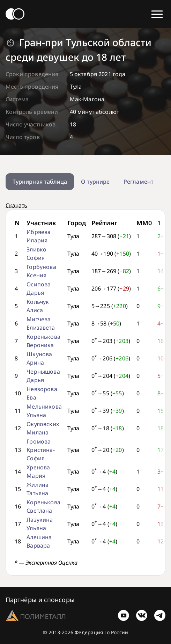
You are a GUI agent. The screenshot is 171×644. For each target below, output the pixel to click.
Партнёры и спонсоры (40, 600)
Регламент (139, 182)
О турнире (95, 182)
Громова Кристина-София (40, 450)
